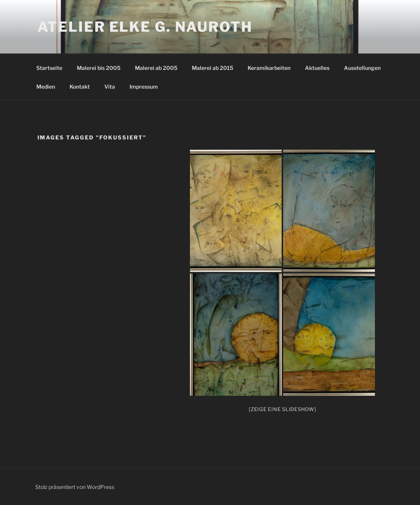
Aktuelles (317, 68)
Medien (46, 87)
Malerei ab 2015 (212, 68)
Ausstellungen (362, 68)
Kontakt (80, 87)
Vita (110, 87)
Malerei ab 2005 (156, 68)
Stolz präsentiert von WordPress (75, 487)
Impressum (144, 87)
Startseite (49, 68)
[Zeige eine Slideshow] (283, 409)
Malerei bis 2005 (99, 68)
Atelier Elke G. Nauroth (145, 27)
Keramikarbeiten (269, 68)
